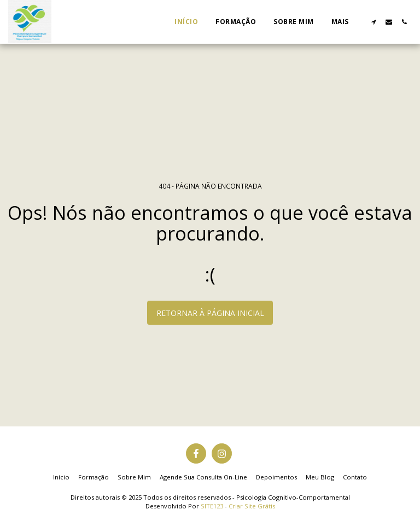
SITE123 (212, 506)
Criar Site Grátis (252, 506)
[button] (374, 22)
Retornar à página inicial (210, 313)
